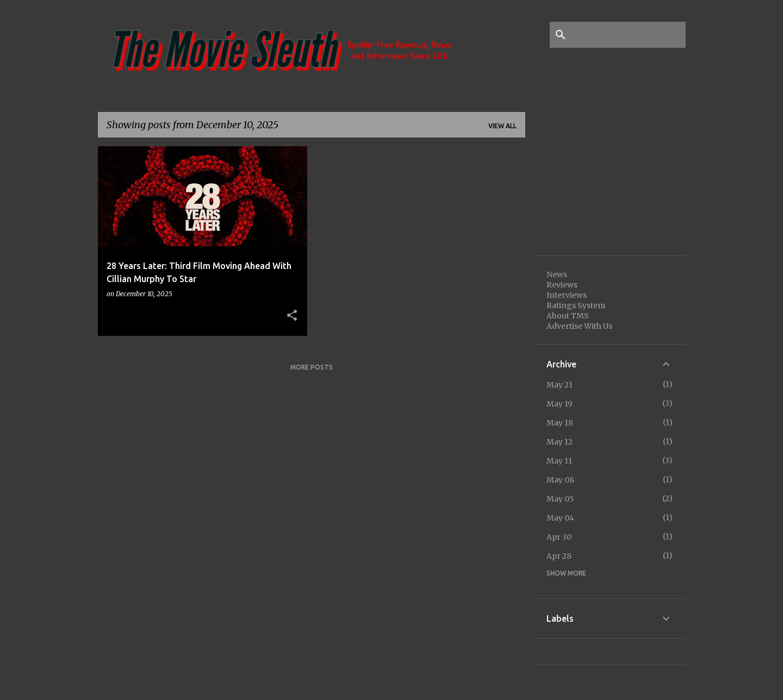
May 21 (560, 385)
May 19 (560, 404)
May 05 (560, 499)
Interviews (567, 295)
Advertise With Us (579, 326)
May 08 (560, 480)
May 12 (560, 442)
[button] (292, 316)
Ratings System (576, 305)
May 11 (559, 461)
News (557, 274)
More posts (312, 367)
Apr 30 (559, 537)
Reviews (562, 285)
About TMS (568, 316)
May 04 (560, 518)
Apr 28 (559, 556)
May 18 (560, 423)
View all (502, 126)
